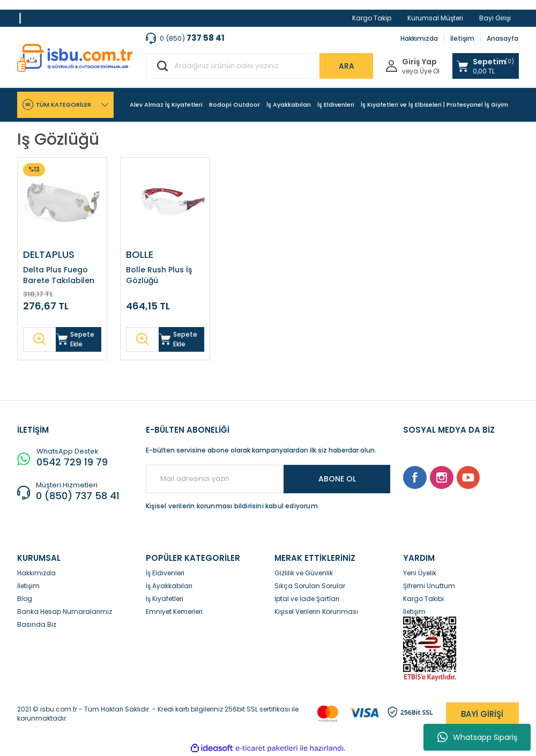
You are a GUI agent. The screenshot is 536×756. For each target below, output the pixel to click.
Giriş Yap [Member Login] (419, 62)
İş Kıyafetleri (165, 599)
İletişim (462, 38)
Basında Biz (37, 624)
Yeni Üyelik (420, 573)
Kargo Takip (372, 18)
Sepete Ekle (75, 339)
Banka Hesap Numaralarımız (65, 612)
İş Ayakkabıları (169, 586)
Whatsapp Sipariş (477, 737)
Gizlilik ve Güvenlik (304, 573)
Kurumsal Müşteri (435, 18)
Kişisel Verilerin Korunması (316, 612)
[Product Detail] (34, 170)
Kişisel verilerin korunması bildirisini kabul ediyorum (232, 506)
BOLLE (140, 254)
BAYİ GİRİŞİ (482, 714)
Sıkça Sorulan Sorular (310, 586)
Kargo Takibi (423, 599)
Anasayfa (503, 38)
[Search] (259, 66)
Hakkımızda (419, 38)
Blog (25, 599)
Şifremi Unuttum (429, 586)
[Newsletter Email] (268, 479)
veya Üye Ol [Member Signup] (421, 71)
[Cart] (486, 66)
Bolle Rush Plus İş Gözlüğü (159, 275)
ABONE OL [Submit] (337, 479)
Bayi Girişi (495, 18)
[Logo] (75, 58)
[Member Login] (392, 65)
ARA (347, 66)
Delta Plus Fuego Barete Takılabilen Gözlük (59, 275)
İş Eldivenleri (165, 573)
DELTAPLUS (49, 254)
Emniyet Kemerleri (174, 612)
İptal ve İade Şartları (307, 599)
